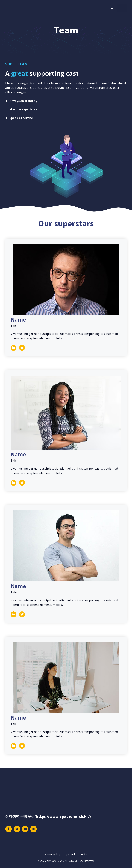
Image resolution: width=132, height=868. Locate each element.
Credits (84, 854)
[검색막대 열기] (112, 8)
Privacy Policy (52, 854)
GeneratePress (86, 861)
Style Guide (70, 854)
